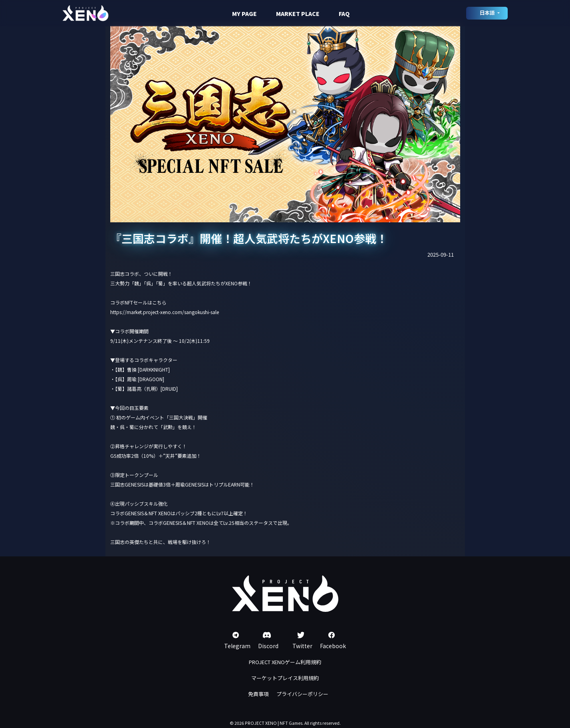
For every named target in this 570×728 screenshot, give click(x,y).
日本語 (488, 13)
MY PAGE (244, 14)
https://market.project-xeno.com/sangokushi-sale (165, 312)
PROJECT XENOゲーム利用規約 (285, 662)
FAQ (344, 14)
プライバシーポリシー (302, 694)
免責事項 (258, 694)
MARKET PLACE (298, 14)
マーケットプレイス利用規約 (285, 678)
